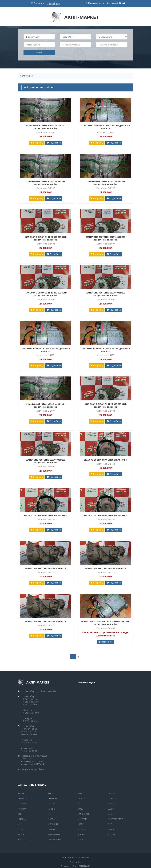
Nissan (81, 824)
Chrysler (52, 798)
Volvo (81, 840)
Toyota (22, 840)
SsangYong (27, 76)
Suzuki (111, 834)
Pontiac (52, 829)
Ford (80, 804)
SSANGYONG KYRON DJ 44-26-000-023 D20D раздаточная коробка (46, 238)
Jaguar (111, 809)
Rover (111, 829)
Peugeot (22, 829)
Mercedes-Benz (115, 819)
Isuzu (81, 809)
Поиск (39, 52)
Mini (20, 824)
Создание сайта (68, 866)
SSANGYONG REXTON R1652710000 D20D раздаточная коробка (106, 238)
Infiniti (51, 809)
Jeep (20, 814)
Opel (110, 824)
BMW (80, 793)
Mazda (51, 819)
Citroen (82, 798)
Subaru (82, 834)
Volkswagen (54, 840)
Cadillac (112, 793)
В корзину (37, 143)
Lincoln (22, 819)
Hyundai (22, 809)
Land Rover (84, 814)
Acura (21, 793)
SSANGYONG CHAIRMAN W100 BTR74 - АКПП (105, 460)
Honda (112, 804)
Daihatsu (23, 804)
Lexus (111, 814)
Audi (50, 793)
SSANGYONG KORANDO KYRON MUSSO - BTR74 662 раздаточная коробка (105, 623)
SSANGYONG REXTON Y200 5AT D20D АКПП (46, 569)
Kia (49, 814)
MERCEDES (83, 819)
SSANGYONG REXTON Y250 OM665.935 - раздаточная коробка (46, 127)
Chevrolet (23, 798)
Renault (82, 829)
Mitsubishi (53, 824)
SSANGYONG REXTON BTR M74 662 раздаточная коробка (106, 127)
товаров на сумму (112, 3)
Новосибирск (54, 3)
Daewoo (112, 798)
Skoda (21, 834)
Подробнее (54, 143)
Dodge (51, 804)
